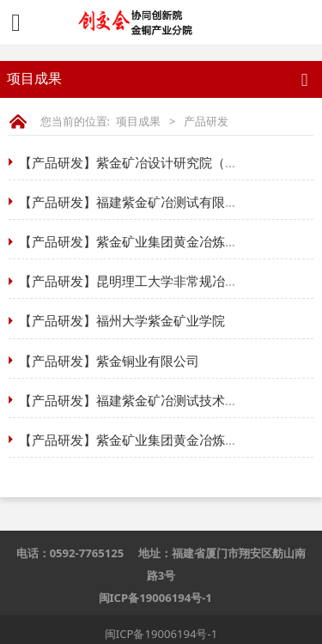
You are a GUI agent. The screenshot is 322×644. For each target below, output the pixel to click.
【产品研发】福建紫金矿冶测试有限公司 (135, 202)
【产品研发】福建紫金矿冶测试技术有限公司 (148, 400)
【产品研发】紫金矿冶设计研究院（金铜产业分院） (167, 162)
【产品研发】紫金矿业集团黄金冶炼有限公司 (148, 241)
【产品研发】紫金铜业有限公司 (109, 361)
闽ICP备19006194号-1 (155, 598)
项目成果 (138, 121)
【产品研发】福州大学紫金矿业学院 (122, 320)
